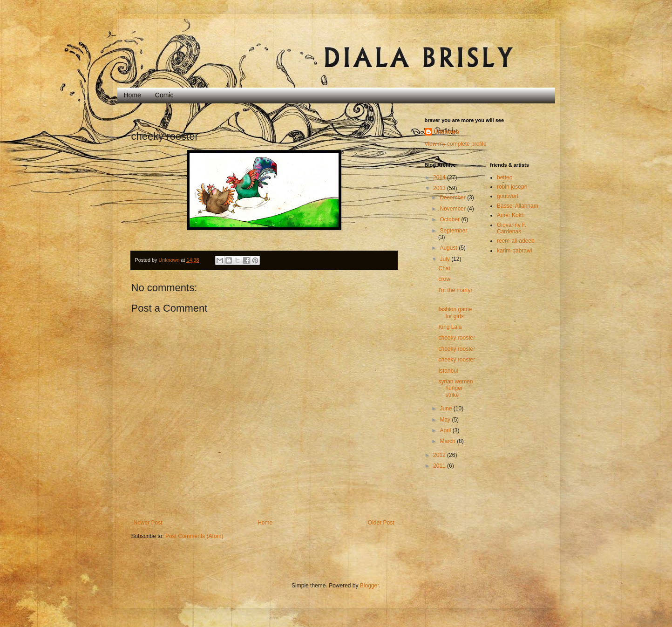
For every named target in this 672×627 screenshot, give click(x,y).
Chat (444, 268)
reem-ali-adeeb (516, 241)
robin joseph (512, 187)
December (453, 198)
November (453, 209)
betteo (505, 177)
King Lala (450, 327)
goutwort (508, 196)
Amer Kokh (511, 215)
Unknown (447, 132)
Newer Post (148, 523)
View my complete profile (456, 144)
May (446, 420)
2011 (440, 466)
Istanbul (448, 371)
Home (132, 95)
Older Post (381, 523)
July (445, 259)
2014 (440, 177)
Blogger (370, 586)
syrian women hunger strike (455, 388)
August (449, 248)
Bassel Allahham (518, 206)
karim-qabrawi (514, 251)
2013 (440, 188)
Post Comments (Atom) (194, 536)
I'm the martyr (455, 290)
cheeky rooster (457, 338)
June (446, 409)
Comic (164, 95)
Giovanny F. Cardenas (512, 228)
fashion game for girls (455, 313)
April (446, 430)
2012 (440, 455)
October (450, 219)
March (448, 441)
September (453, 231)
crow (444, 279)
